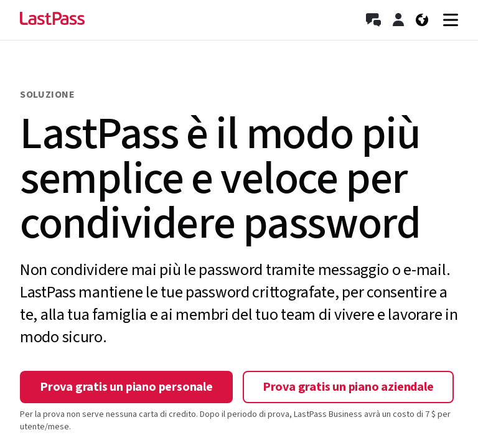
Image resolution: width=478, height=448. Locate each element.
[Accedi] (398, 20)
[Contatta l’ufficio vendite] (373, 20)
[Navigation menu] (451, 20)
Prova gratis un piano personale (126, 387)
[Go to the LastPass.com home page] (52, 20)
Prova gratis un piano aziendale (348, 387)
